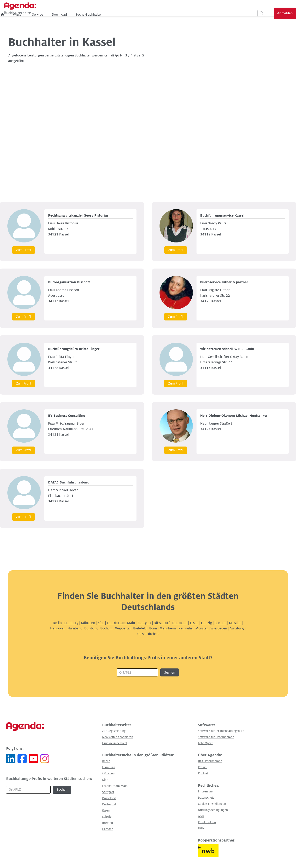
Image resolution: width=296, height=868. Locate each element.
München (88, 623)
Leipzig (206, 623)
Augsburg (237, 628)
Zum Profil (24, 250)
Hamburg (71, 623)
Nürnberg (75, 628)
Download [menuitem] (128, 15)
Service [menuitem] (106, 15)
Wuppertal (123, 628)
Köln (101, 623)
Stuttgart (144, 623)
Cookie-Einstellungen (212, 804)
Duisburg (91, 628)
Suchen (170, 673)
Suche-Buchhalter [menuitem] (157, 15)
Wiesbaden (219, 628)
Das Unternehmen (210, 761)
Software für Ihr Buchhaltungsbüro (221, 731)
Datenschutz (206, 798)
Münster (202, 628)
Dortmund (180, 623)
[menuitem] (71, 15)
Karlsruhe (186, 628)
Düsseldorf (162, 623)
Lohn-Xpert (205, 743)
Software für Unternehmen (216, 737)
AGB (201, 816)
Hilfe (201, 828)
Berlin (57, 623)
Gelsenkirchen (148, 634)
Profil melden (207, 822)
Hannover (57, 628)
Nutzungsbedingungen (213, 810)
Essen (194, 623)
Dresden (235, 623)
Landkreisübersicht (115, 743)
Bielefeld (140, 628)
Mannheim (168, 628)
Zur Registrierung (114, 731)
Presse (202, 767)
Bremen (220, 623)
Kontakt (203, 773)
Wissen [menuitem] (87, 15)
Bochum (106, 628)
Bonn (153, 628)
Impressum (205, 791)
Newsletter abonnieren (118, 737)
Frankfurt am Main (121, 623)
